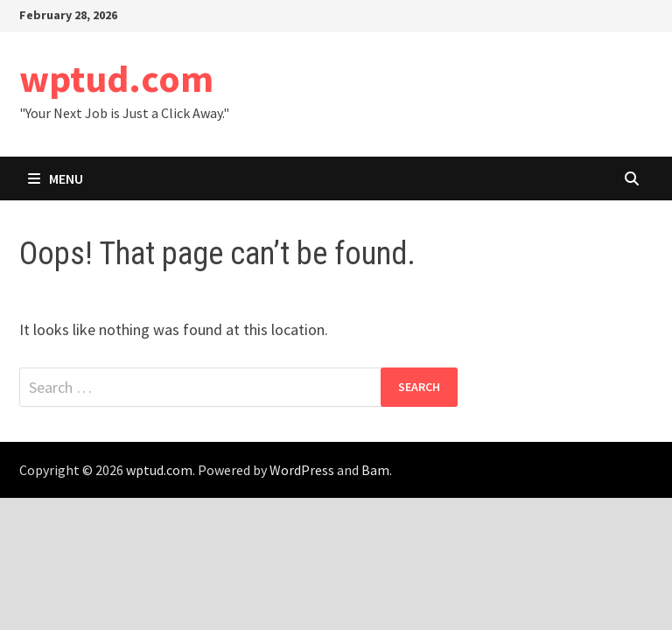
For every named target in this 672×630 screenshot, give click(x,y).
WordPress (302, 470)
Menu (56, 178)
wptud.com (116, 78)
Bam (375, 470)
